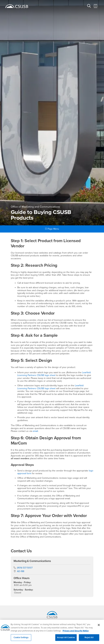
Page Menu (52, 229)
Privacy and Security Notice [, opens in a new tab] (76, 633)
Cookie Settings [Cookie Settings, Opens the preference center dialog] (21, 639)
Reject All (89, 639)
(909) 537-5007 (25, 568)
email (35, 431)
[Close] (99, 627)
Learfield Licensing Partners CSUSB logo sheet (54, 374)
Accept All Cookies (66, 639)
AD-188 (21, 571)
